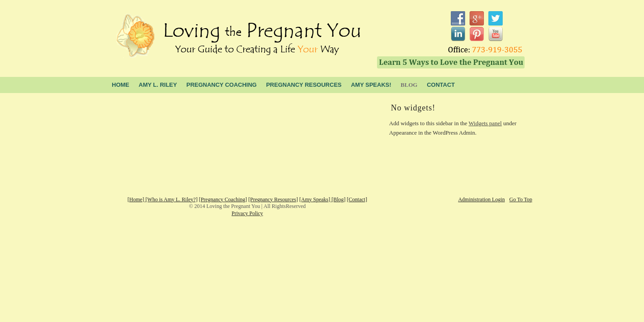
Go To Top (521, 199)
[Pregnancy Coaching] (223, 199)
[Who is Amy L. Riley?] (171, 199)
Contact (441, 85)
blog (409, 85)
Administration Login (481, 199)
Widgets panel (485, 123)
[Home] (136, 199)
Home (121, 85)
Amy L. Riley (158, 85)
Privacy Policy (247, 213)
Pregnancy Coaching (222, 85)
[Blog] (338, 199)
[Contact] (357, 199)
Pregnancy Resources (304, 85)
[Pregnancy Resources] (273, 199)
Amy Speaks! (371, 85)
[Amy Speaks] (315, 199)
